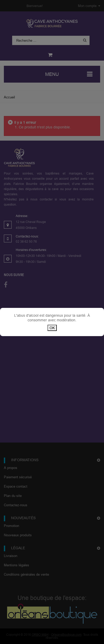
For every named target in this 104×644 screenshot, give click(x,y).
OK (52, 328)
